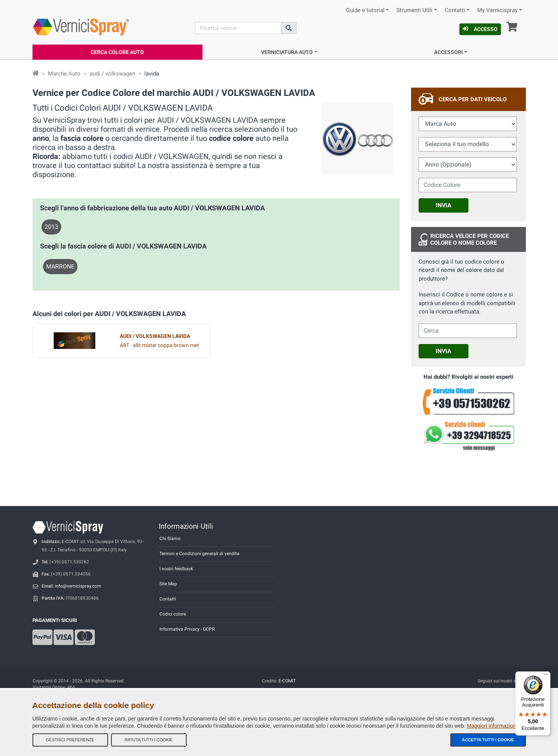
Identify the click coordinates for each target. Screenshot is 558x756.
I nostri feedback (176, 569)
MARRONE (60, 266)
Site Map (168, 584)
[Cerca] (238, 28)
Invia (444, 205)
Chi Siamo (170, 538)
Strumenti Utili (414, 10)
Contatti (455, 10)
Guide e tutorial (365, 10)
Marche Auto (64, 74)
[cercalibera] (468, 331)
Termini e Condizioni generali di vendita (199, 554)
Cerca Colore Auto (117, 52)
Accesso (480, 29)
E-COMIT (287, 681)
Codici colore (173, 614)
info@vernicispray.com (78, 586)
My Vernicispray (497, 10)
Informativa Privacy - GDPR (187, 629)
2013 (51, 227)
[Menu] (546, 676)
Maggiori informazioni (492, 726)
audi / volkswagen (112, 74)
